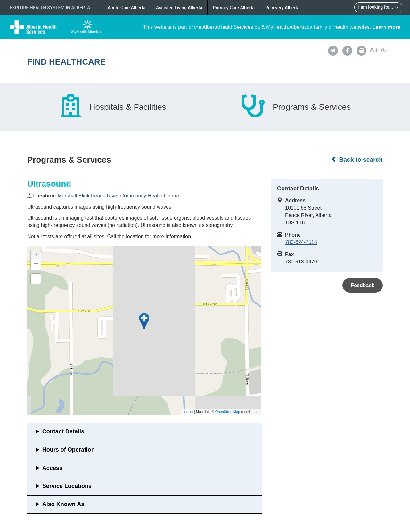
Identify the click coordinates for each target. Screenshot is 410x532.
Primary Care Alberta (234, 8)
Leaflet (188, 412)
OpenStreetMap (228, 412)
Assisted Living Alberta (179, 8)
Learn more (386, 27)
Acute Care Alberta (127, 8)
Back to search (357, 159)
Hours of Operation (69, 450)
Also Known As (63, 504)
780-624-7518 (301, 242)
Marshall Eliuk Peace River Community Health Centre (119, 196)
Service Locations (67, 486)
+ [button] (36, 255)
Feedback (363, 285)
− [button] (36, 265)
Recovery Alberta (282, 8)
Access (52, 468)
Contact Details (63, 431)
